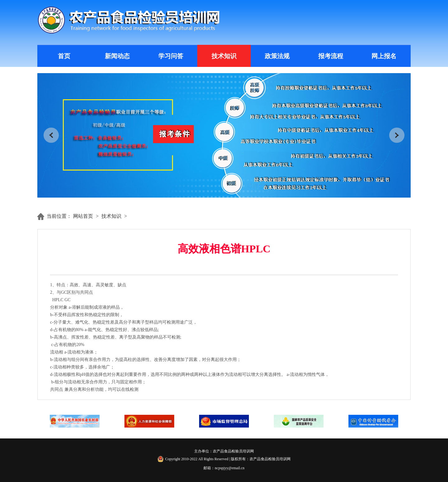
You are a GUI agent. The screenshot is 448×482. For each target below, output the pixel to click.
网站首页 (83, 216)
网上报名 (384, 56)
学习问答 (171, 56)
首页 (64, 56)
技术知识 (224, 56)
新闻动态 (117, 56)
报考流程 (331, 56)
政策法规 (277, 56)
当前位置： (59, 216)
